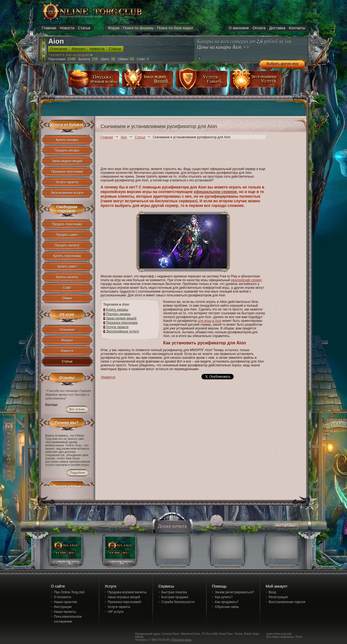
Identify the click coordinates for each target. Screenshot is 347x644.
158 (95, 59)
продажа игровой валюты (94, 81)
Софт (67, 288)
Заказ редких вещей (121, 318)
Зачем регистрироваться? (234, 592)
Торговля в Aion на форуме (70, 55)
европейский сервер (246, 280)
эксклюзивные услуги (256, 81)
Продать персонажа (67, 224)
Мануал (67, 340)
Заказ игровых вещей (124, 597)
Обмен (67, 298)
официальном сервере (215, 192)
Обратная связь (227, 607)
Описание (67, 330)
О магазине (239, 28)
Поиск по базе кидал (175, 28)
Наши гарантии (65, 602)
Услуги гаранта (117, 327)
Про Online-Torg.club (69, 592)
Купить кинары (117, 310)
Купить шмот (67, 267)
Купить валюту (67, 277)
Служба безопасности (178, 602)
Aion (124, 137)
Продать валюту (67, 245)
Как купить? (224, 597)
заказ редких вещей (148, 81)
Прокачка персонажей (124, 602)
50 (132, 59)
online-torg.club (86, 11)
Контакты (297, 28)
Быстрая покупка (174, 592)
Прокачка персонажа (122, 323)
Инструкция (63, 607)
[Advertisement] (199, 154)
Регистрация (278, 597)
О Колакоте (63, 597)
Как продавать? (227, 602)
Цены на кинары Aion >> (223, 47)
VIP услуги (115, 612)
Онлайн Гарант (120, 563)
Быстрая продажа (175, 597)
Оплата (259, 28)
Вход (272, 592)
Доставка (277, 28)
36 (113, 59)
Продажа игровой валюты (127, 592)
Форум (114, 28)
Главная (107, 137)
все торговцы (285, 526)
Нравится (108, 377)
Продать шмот (67, 235)
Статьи (140, 137)
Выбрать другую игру (282, 64)
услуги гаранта (202, 81)
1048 (71, 59)
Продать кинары (118, 314)
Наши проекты (65, 612)
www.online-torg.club (279, 634)
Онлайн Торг (66, 563)
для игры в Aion (209, 321)
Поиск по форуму (138, 28)
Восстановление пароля (287, 602)
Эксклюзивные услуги (122, 331)
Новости (67, 351)
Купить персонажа (67, 256)
